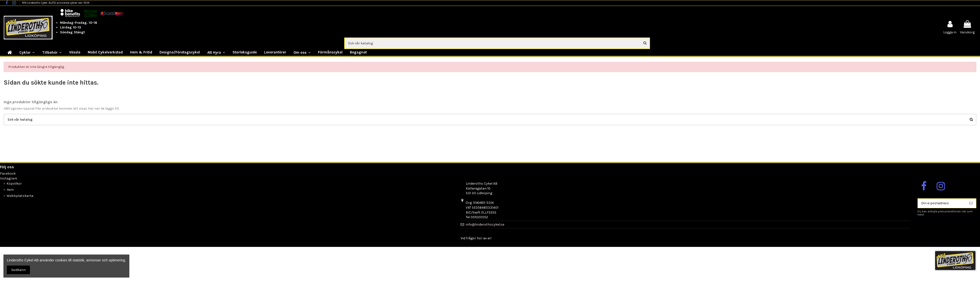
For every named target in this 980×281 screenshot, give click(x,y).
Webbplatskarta (20, 196)
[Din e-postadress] (942, 203)
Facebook (8, 173)
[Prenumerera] (971, 203)
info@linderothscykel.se (485, 224)
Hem (10, 190)
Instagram (9, 178)
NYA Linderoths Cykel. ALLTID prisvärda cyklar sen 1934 (56, 3)
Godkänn (18, 270)
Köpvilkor (14, 184)
